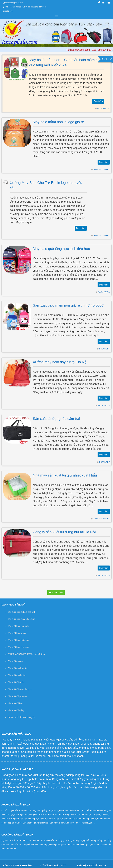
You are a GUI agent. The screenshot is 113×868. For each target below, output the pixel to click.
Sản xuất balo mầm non (19, 640)
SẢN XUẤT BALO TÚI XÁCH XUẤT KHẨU (27, 654)
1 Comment (104, 346)
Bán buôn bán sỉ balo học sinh (22, 612)
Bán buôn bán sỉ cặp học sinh (21, 619)
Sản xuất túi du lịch (16, 682)
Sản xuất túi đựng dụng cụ (20, 689)
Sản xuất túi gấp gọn (17, 696)
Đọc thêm (98, 101)
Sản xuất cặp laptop (17, 675)
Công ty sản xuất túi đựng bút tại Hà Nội (64, 522)
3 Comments (104, 401)
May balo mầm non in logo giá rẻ (58, 122)
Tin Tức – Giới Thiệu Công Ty (21, 717)
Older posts (56, 592)
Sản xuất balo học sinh (18, 626)
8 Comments (103, 109)
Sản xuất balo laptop (17, 633)
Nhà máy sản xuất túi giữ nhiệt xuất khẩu (65, 467)
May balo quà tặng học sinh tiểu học (61, 247)
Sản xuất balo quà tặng (18, 647)
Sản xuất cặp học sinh (18, 668)
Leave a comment (101, 170)
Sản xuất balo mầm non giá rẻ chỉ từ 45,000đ (68, 302)
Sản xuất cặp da (15, 661)
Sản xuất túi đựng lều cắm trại (56, 412)
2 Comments (104, 291)
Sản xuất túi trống (16, 710)
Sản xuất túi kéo (15, 703)
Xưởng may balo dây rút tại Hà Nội (60, 357)
